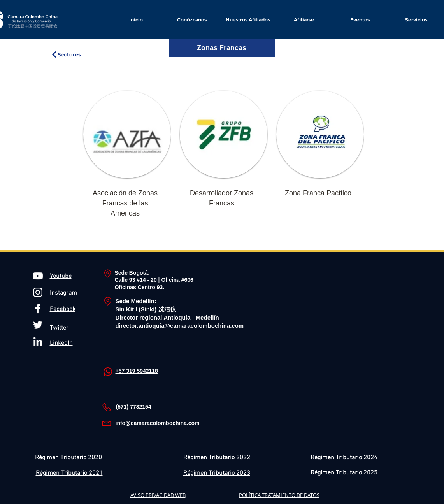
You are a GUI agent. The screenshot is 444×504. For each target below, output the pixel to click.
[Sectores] (66, 54)
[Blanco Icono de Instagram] (38, 292)
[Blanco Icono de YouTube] (38, 276)
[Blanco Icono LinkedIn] (38, 341)
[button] (304, 20)
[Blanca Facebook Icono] (38, 309)
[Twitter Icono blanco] (38, 325)
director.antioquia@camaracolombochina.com (180, 326)
